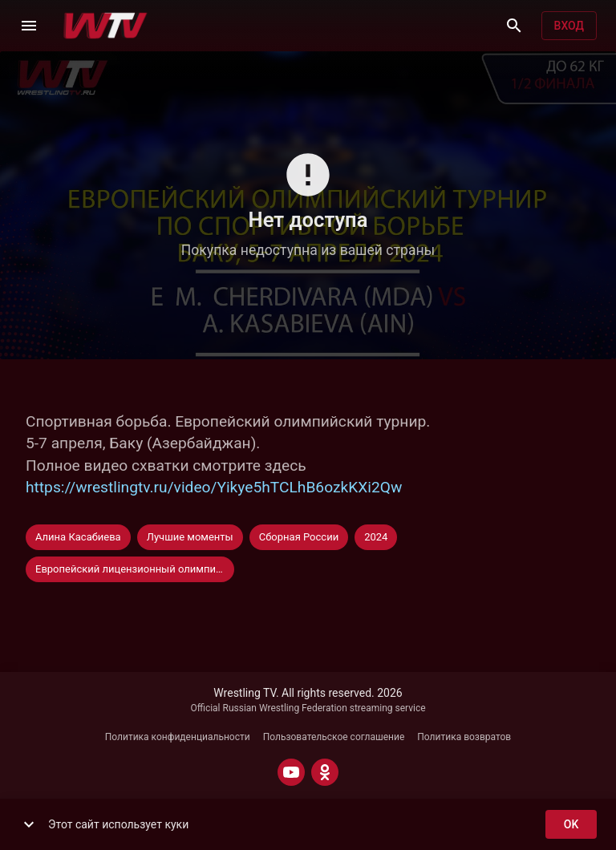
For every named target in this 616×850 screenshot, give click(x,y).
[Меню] (29, 26)
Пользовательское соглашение (334, 737)
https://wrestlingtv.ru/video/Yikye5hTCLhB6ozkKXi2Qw (214, 487)
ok (571, 825)
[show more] (29, 824)
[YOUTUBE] (291, 772)
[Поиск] (514, 26)
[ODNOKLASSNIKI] (325, 772)
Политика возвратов (464, 737)
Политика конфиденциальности (178, 737)
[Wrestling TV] (105, 26)
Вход (569, 26)
